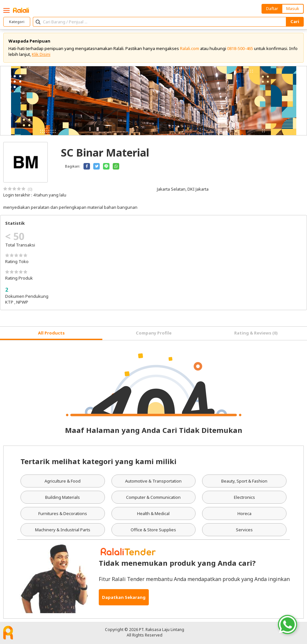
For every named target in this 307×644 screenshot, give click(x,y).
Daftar (272, 8)
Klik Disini (41, 54)
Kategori (17, 22)
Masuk (293, 8)
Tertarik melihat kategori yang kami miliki (98, 461)
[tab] (51, 333)
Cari (295, 21)
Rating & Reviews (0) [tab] (256, 333)
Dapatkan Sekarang (124, 597)
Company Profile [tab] (154, 333)
